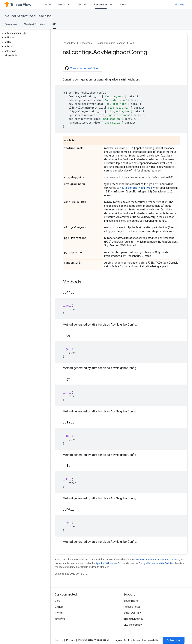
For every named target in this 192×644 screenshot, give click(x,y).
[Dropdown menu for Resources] (112, 4)
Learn (61, 4)
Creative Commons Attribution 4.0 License (157, 559)
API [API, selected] (54, 24)
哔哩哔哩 (60, 619)
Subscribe (174, 640)
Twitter (59, 613)
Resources (86, 43)
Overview (11, 24)
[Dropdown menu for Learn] (70, 4)
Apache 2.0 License (106, 563)
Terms (59, 640)
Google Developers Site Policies (156, 563)
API (79, 4)
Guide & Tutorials (35, 24)
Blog (58, 601)
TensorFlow (69, 43)
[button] (24, 29)
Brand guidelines (133, 619)
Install (47, 4)
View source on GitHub (82, 68)
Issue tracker (131, 601)
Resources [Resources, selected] (101, 4)
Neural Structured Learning (28, 16)
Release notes (132, 607)
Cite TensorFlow (133, 625)
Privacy (70, 640)
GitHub (180, 4)
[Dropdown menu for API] (86, 4)
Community (127, 4)
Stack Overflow (133, 613)
